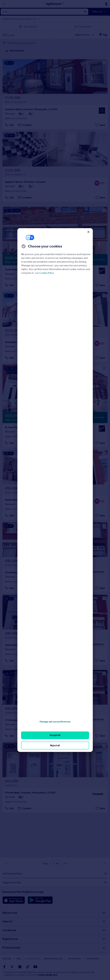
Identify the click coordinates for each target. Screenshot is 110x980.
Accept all (55, 735)
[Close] (88, 232)
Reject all (55, 745)
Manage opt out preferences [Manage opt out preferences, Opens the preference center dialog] (55, 722)
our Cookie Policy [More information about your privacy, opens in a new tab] (45, 273)
